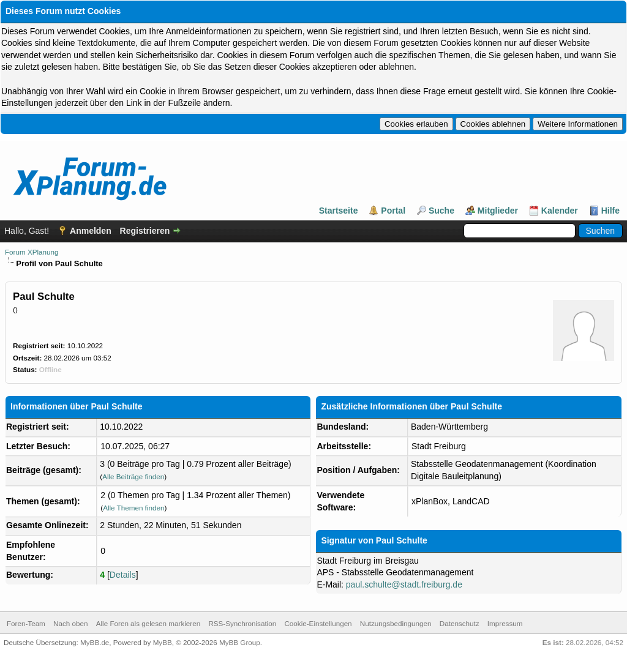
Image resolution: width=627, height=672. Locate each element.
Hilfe (610, 211)
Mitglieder (498, 211)
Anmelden (91, 231)
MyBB (163, 642)
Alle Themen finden (133, 508)
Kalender (560, 211)
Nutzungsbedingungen (396, 623)
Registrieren (145, 231)
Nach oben (70, 623)
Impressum (505, 623)
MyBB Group (240, 642)
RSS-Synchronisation (242, 623)
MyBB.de (95, 642)
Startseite (339, 211)
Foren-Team (26, 623)
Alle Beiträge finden (133, 476)
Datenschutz (460, 623)
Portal (393, 211)
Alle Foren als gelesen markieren (148, 623)
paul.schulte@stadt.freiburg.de (404, 584)
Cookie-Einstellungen (318, 623)
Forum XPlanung (32, 252)
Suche (441, 211)
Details (123, 575)
